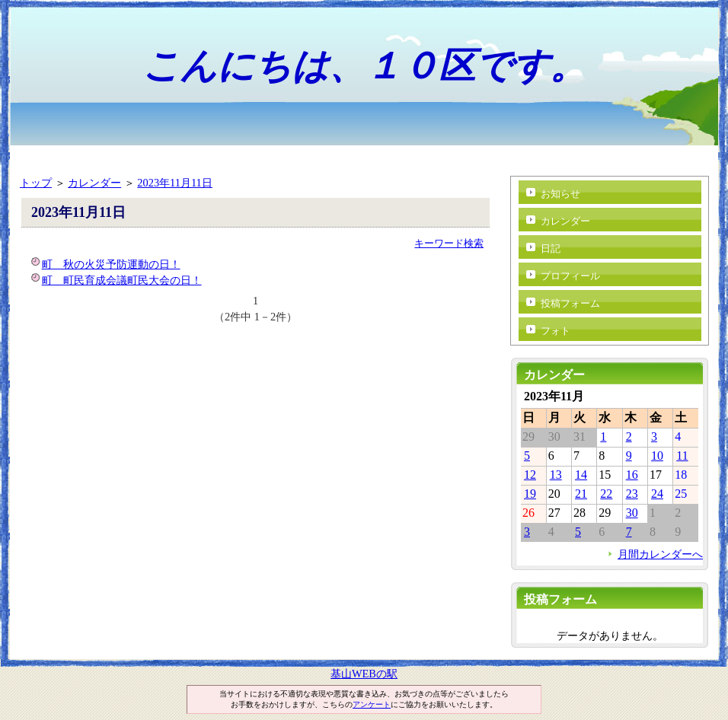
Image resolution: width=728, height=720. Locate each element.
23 (632, 494)
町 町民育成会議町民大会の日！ (122, 280)
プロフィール (570, 276)
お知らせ (560, 194)
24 (657, 494)
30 (632, 513)
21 (581, 494)
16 (632, 475)
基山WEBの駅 (364, 674)
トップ (36, 183)
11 (682, 456)
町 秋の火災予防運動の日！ (111, 264)
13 (556, 475)
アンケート (372, 704)
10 (657, 456)
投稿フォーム (570, 303)
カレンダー (94, 183)
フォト (556, 331)
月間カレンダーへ (660, 554)
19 (530, 494)
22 (606, 494)
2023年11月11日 (175, 183)
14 (581, 475)
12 (530, 475)
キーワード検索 (449, 243)
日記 (551, 248)
